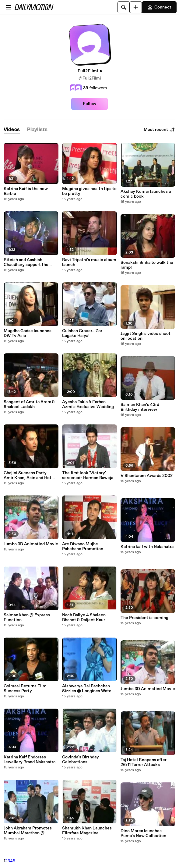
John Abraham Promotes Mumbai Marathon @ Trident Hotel (28, 831)
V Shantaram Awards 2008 (147, 476)
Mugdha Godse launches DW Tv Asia (28, 333)
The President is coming (144, 618)
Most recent (160, 130)
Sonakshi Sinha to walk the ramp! (147, 265)
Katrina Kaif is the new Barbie (26, 191)
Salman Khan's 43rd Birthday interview (140, 407)
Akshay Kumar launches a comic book (146, 194)
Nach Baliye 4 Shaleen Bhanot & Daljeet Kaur (84, 618)
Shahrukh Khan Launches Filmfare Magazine (87, 831)
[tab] (12, 130)
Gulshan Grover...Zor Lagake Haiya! (82, 333)
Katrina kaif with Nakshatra (147, 547)
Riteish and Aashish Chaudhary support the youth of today (26, 262)
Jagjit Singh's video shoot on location (146, 336)
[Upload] (136, 7)
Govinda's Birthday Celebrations (81, 760)
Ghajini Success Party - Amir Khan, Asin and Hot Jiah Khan (28, 475)
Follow (89, 104)
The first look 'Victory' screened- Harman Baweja (88, 475)
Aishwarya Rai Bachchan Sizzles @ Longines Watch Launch (88, 689)
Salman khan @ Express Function (27, 618)
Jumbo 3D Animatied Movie (31, 544)
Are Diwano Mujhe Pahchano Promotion (83, 546)
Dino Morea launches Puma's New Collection (143, 833)
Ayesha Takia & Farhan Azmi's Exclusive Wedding (88, 404)
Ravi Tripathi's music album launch (89, 262)
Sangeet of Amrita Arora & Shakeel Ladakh (29, 404)
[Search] (124, 7)
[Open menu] (9, 7)
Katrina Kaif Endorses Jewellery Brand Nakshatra (30, 760)
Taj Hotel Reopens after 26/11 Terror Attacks (144, 762)
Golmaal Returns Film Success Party (25, 689)
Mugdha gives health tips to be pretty (89, 191)
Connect (159, 7)
